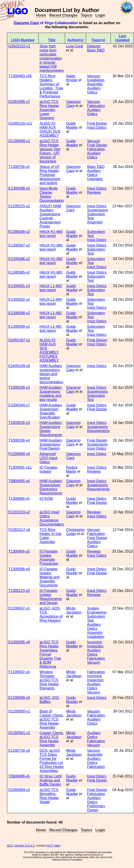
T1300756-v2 (19, 167)
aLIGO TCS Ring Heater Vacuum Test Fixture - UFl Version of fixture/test (50, 151)
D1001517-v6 (19, 530)
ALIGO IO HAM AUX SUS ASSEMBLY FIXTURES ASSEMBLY (49, 350)
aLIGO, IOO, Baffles (50, 700)
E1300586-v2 (19, 259)
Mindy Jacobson (74, 610)
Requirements (98, 431)
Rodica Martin (72, 469)
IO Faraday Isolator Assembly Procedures (49, 557)
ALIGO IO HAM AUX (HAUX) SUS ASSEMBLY (50, 129)
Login (100, 15)
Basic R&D (96, 50)
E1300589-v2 (19, 327)
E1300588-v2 (19, 232)
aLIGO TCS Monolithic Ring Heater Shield (49, 796)
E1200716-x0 (19, 750)
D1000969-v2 (19, 790)
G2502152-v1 (19, 46)
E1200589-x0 (19, 698)
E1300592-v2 (19, 299)
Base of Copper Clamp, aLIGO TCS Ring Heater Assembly (52, 719)
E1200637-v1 (19, 608)
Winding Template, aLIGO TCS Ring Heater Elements (49, 680)
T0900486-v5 (19, 776)
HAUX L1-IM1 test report (51, 329)
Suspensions (97, 210)
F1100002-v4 (19, 672)
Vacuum (94, 76)
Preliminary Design (96, 808)
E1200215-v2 (19, 206)
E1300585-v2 (19, 272)
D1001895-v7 (19, 102)
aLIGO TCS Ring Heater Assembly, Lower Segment (49, 110)
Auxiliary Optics (94, 90)
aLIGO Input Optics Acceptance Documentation (52, 518)
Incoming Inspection (95, 644)
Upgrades (95, 179)
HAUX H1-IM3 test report (51, 247)
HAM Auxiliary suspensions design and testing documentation (51, 374)
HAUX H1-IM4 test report (51, 234)
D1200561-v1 (19, 733)
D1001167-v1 (19, 340)
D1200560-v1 (19, 711)
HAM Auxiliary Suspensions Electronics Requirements (51, 487)
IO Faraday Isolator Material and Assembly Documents (49, 577)
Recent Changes (63, 15)
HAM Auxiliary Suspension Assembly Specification (51, 411)
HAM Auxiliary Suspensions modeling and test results (51, 394)
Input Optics (97, 127)
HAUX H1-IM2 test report (51, 261)
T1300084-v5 (19, 499)
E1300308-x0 (19, 188)
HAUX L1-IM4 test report (51, 301)
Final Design (97, 123)
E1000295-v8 (19, 642)
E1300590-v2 (19, 313)
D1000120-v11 (20, 123)
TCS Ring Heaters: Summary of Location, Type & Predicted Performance (51, 86)
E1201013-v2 (19, 512)
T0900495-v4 (19, 481)
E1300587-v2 (19, 245)
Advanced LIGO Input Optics (48, 458)
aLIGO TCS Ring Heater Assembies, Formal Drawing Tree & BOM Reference (50, 654)
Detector (94, 46)
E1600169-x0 (19, 366)
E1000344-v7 (19, 405)
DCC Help (54, 846)
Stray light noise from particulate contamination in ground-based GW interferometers (52, 58)
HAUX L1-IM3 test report (51, 288)
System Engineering (97, 610)
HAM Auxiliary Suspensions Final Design (51, 444)
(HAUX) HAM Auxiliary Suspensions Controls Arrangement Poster (50, 216)
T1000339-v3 (19, 387)
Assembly (95, 84)
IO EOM (46, 499)
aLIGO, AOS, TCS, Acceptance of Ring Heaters (51, 614)
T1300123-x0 (19, 591)
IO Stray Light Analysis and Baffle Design (51, 780)
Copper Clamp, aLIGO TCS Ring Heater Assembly (52, 739)
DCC (10, 846)
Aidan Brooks (72, 78)
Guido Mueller (72, 125)
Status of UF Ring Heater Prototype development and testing (50, 175)
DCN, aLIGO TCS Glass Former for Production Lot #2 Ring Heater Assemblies (52, 761)
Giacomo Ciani (26, 23)
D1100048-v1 (19, 141)
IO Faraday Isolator (49, 469)
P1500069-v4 (19, 454)
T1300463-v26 (20, 76)
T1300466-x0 (19, 551)
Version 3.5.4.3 (25, 846)
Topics (86, 15)
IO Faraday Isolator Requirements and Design (51, 597)
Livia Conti (75, 46)
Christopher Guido (76, 532)
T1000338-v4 (19, 440)
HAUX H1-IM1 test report (51, 274)
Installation (96, 80)
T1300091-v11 (20, 467)
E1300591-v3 (19, 286)
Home (41, 15)
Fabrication (96, 106)
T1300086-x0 (19, 569)
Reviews (94, 192)
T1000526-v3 (19, 423)
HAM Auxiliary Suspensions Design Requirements (51, 429)
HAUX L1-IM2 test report (51, 315)
